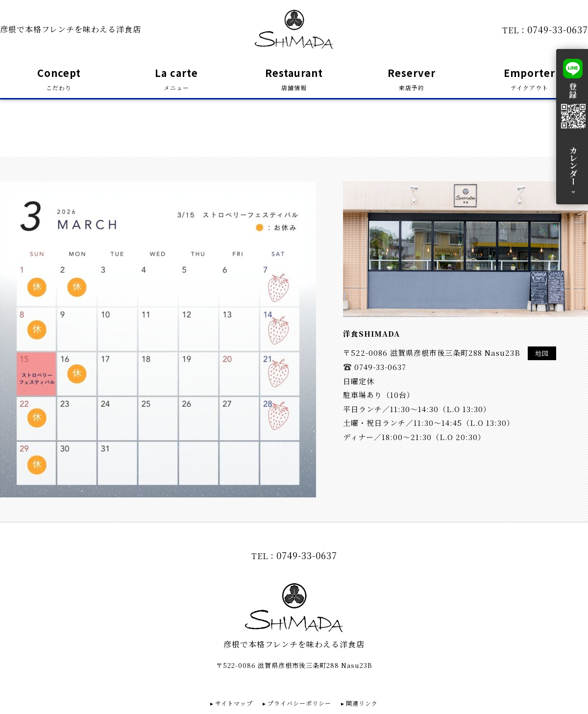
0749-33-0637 (558, 29)
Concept (59, 80)
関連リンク (362, 703)
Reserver (412, 80)
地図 (542, 353)
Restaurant (294, 80)
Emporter (529, 80)
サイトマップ (234, 703)
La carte (176, 80)
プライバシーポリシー (299, 703)
